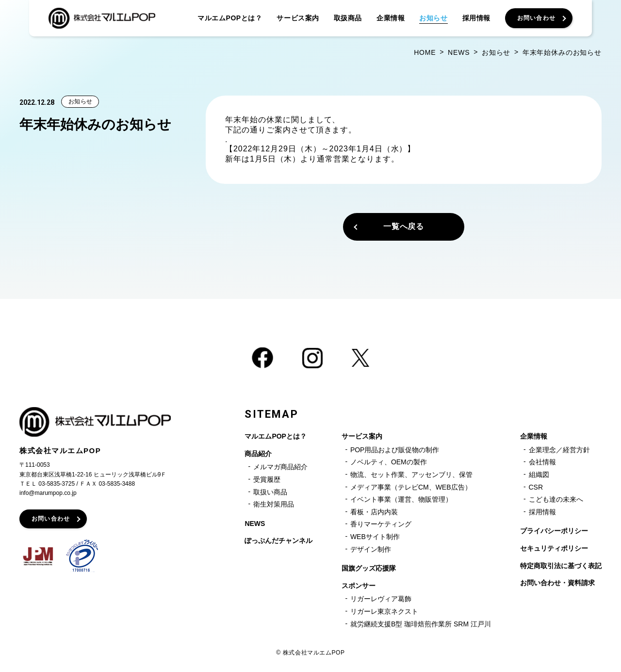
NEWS (255, 524)
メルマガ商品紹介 (280, 467)
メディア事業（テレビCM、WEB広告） (411, 487)
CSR (536, 487)
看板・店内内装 (374, 512)
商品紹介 (258, 454)
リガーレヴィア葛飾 (381, 599)
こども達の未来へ (556, 499)
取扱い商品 (270, 492)
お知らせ (81, 101)
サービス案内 (362, 436)
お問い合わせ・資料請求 (557, 583)
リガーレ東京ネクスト (384, 611)
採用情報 (542, 512)
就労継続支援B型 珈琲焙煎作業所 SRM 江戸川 (421, 624)
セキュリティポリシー (554, 548)
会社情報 (542, 462)
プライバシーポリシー (554, 531)
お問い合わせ (51, 519)
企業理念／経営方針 (559, 450)
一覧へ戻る (404, 226)
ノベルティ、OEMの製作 (389, 462)
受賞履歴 (267, 479)
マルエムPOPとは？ (276, 436)
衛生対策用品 (274, 504)
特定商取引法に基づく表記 (561, 566)
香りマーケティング (381, 524)
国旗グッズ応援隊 (369, 568)
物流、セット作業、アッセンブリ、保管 (411, 475)
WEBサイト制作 (375, 537)
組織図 (539, 475)
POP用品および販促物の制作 (395, 450)
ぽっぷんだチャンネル (278, 541)
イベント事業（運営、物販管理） (401, 499)
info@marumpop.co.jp (48, 493)
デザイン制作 (371, 549)
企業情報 (534, 436)
